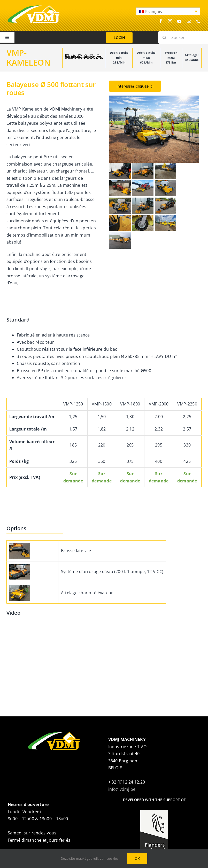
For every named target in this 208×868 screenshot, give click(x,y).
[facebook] (161, 21)
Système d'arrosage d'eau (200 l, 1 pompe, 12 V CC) (112, 572)
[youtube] (179, 21)
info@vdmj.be (122, 789)
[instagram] (170, 21)
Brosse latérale (76, 551)
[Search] (165, 37)
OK (137, 859)
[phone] (198, 21)
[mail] (189, 21)
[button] (168, 11)
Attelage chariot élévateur (87, 593)
